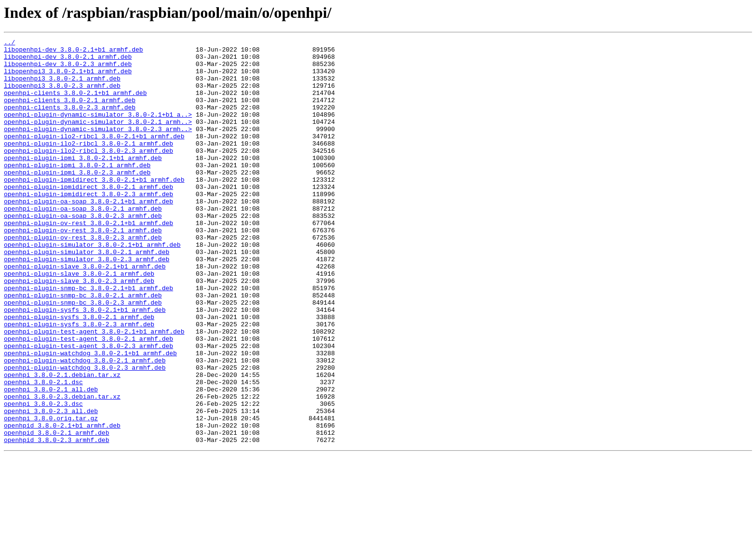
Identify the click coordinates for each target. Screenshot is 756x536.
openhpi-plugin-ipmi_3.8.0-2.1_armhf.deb (77, 191)
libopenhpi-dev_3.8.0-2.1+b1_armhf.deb (74, 52)
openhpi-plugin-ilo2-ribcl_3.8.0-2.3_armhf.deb (88, 174)
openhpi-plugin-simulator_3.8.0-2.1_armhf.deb (87, 295)
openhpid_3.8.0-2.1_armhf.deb (56, 512)
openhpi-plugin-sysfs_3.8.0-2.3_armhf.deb (79, 382)
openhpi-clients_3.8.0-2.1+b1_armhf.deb (75, 104)
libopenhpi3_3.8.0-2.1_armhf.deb (62, 87)
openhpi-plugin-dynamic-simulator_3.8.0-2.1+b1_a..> (98, 130)
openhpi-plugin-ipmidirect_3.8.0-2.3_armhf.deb (88, 226)
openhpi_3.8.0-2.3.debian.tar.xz (62, 469)
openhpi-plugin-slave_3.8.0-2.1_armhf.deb (79, 321)
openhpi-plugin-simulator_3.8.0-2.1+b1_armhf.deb (92, 286)
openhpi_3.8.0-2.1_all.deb (51, 460)
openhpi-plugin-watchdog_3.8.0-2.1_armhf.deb (85, 425)
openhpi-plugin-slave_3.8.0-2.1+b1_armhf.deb (85, 312)
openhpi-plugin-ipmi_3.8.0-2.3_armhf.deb (77, 200)
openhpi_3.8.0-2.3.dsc (43, 477)
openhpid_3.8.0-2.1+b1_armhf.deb (62, 503)
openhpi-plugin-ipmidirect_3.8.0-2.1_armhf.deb (88, 217)
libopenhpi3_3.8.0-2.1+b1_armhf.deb (68, 78)
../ (9, 43)
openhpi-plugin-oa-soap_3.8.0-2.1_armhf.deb (83, 243)
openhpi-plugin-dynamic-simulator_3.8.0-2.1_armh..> (98, 139)
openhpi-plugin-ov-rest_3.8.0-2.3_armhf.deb (83, 278)
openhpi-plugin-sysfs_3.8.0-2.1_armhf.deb (79, 373)
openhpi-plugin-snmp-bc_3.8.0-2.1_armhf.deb (83, 347)
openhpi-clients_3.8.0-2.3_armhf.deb (70, 121)
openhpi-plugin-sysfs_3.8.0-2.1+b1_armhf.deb (85, 364)
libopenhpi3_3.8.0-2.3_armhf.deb (62, 95)
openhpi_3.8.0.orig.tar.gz (51, 495)
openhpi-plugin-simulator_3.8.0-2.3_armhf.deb (87, 304)
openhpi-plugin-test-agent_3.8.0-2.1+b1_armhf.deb (94, 390)
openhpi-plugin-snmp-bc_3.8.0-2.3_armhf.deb (83, 356)
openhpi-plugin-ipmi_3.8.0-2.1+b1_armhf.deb (83, 182)
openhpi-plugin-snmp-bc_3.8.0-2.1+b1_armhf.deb (88, 338)
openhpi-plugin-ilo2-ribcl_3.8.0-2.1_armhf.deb (88, 165)
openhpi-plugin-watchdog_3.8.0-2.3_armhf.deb (85, 434)
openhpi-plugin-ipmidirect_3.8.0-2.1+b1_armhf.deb (94, 208)
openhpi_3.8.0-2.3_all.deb (51, 486)
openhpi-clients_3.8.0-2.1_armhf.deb (70, 113)
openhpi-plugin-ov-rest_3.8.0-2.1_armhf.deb (83, 269)
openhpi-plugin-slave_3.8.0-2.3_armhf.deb (79, 330)
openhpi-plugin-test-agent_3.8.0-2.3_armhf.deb (88, 408)
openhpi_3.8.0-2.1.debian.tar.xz (62, 442)
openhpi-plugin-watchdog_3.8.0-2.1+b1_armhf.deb (90, 416)
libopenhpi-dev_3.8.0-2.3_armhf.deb (68, 69)
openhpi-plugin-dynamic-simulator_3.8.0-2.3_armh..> (98, 147)
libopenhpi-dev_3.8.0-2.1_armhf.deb (68, 61)
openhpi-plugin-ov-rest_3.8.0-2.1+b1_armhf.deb (88, 260)
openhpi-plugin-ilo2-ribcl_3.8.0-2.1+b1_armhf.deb (94, 156)
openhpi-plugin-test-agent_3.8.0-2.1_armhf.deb (88, 399)
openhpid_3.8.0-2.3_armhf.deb (56, 521)
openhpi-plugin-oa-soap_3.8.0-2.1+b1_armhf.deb (88, 234)
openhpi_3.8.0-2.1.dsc (43, 451)
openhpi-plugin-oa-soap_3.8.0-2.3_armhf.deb (83, 252)
